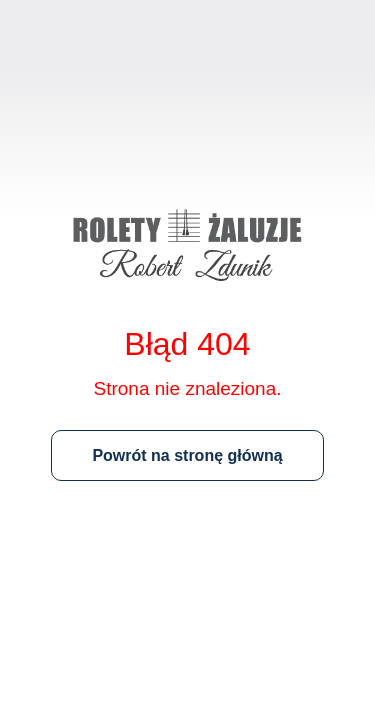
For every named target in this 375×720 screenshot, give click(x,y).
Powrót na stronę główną (187, 455)
